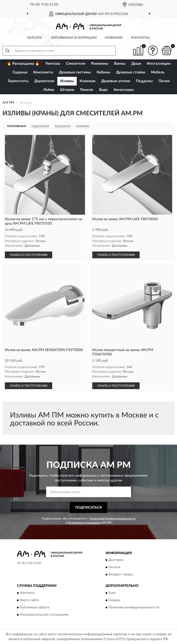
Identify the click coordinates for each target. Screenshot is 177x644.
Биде (103, 90)
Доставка (116, 560)
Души (136, 64)
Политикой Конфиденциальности (112, 518)
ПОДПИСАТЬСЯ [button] (88, 508)
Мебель (158, 72)
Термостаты (18, 81)
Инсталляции (159, 64)
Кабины (103, 72)
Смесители (76, 64)
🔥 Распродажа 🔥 (23, 64)
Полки (164, 81)
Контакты (140, 38)
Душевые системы (75, 72)
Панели (87, 90)
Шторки (67, 90)
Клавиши (88, 81)
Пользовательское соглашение (44, 615)
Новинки (114, 38)
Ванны (120, 64)
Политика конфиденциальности (134, 607)
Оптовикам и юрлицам (74, 38)
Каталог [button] (35, 38)
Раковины (100, 64)
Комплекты (43, 72)
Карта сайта (29, 600)
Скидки (114, 600)
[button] (153, 51)
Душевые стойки (131, 72)
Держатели (44, 81)
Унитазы (53, 64)
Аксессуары (124, 90)
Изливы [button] (67, 81)
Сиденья (20, 72)
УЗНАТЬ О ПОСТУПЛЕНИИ (29, 255)
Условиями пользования (84, 523)
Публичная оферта (35, 607)
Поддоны (144, 81)
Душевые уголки (116, 81)
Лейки (49, 90)
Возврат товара (121, 575)
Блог (112, 593)
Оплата (114, 567)
